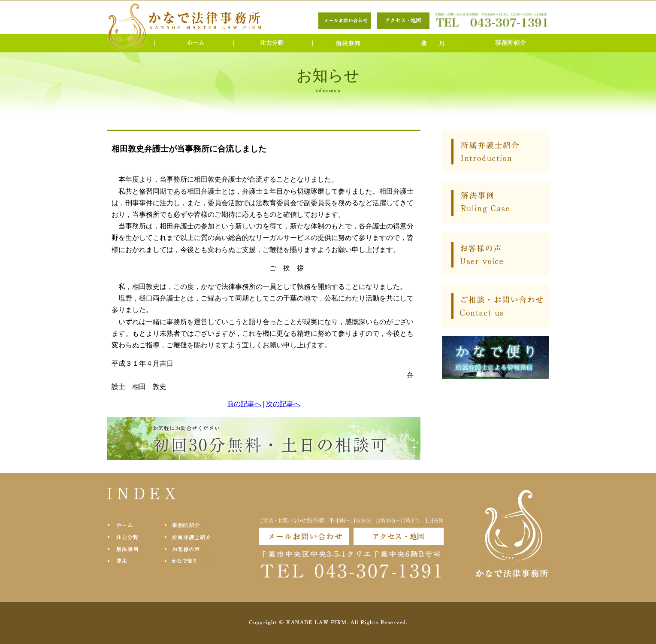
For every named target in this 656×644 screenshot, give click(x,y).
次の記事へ (283, 404)
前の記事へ (244, 404)
